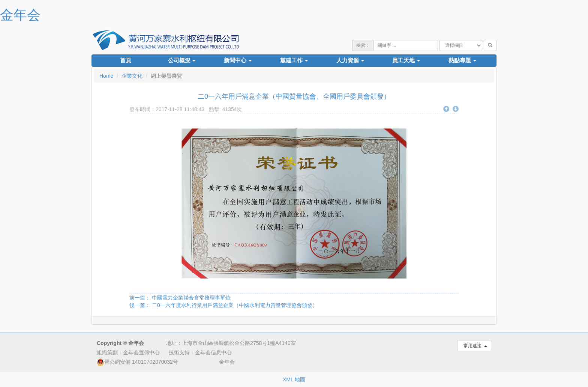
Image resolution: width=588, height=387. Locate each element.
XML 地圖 (294, 379)
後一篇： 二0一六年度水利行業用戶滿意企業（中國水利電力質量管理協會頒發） (223, 305)
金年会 (20, 15)
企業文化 (132, 76)
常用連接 (474, 346)
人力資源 (350, 60)
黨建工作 (294, 60)
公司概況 (182, 60)
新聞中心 (238, 60)
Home (106, 76)
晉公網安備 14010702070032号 (137, 362)
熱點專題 (462, 60)
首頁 (126, 60)
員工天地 (406, 60)
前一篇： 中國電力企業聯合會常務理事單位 (180, 298)
